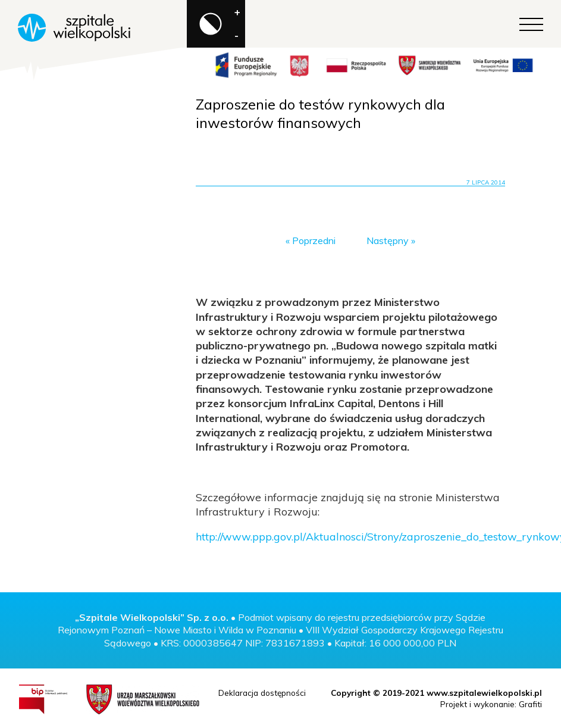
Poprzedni (314, 240)
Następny (388, 240)
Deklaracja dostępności (262, 693)
